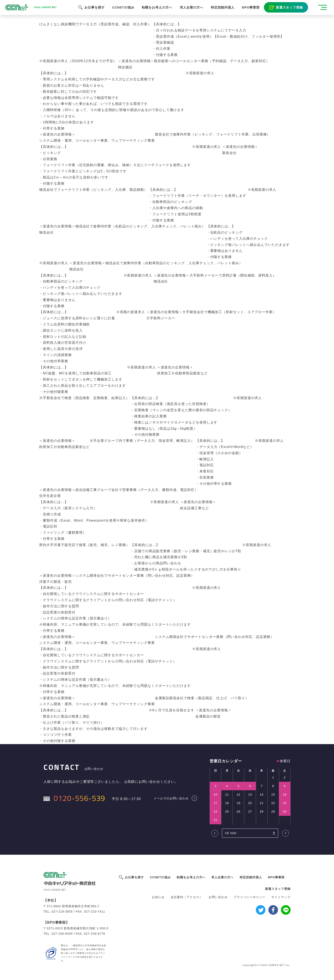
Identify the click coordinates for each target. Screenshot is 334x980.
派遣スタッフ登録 (288, 11)
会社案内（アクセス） (187, 897)
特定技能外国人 (221, 11)
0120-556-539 (79, 798)
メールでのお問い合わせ (171, 798)
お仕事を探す (92, 11)
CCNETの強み (121, 11)
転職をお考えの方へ (155, 11)
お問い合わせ (218, 897)
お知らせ (158, 897)
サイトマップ (281, 897)
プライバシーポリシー (250, 897)
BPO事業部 (249, 11)
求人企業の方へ (190, 11)
